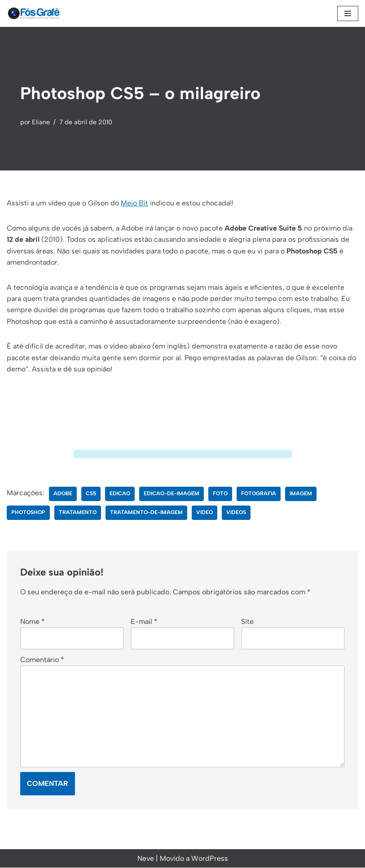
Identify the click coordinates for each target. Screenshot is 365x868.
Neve (146, 859)
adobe (63, 494)
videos (236, 513)
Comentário (42, 660)
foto (220, 494)
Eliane (41, 122)
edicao (120, 494)
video (204, 513)
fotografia (259, 494)
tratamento (78, 513)
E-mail (144, 621)
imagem (301, 494)
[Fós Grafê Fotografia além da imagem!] (34, 13)
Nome (33, 621)
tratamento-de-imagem (146, 513)
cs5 (91, 494)
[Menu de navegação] (348, 13)
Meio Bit (134, 203)
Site (247, 621)
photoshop (28, 513)
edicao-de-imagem (172, 494)
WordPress (210, 859)
